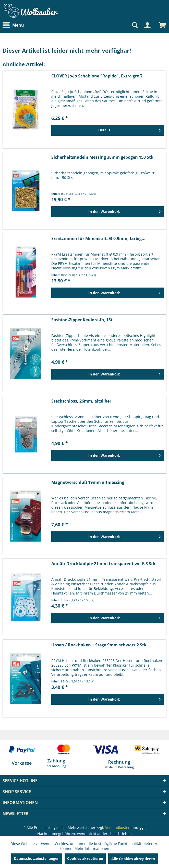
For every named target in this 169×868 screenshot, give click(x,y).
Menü (13, 25)
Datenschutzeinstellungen (37, 858)
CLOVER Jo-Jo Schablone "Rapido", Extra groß (97, 76)
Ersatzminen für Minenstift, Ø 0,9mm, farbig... (98, 239)
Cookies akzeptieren (85, 858)
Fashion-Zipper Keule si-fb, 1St (82, 320)
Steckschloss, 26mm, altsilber (81, 401)
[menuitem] (15, 25)
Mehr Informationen (92, 848)
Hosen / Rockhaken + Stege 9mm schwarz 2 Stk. (100, 645)
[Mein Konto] (147, 25)
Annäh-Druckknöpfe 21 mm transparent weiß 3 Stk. (104, 564)
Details (129, 129)
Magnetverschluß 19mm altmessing (88, 482)
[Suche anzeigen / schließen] (135, 25)
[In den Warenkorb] (107, 212)
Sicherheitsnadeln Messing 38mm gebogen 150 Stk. (103, 157)
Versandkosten (118, 827)
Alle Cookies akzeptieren (133, 859)
